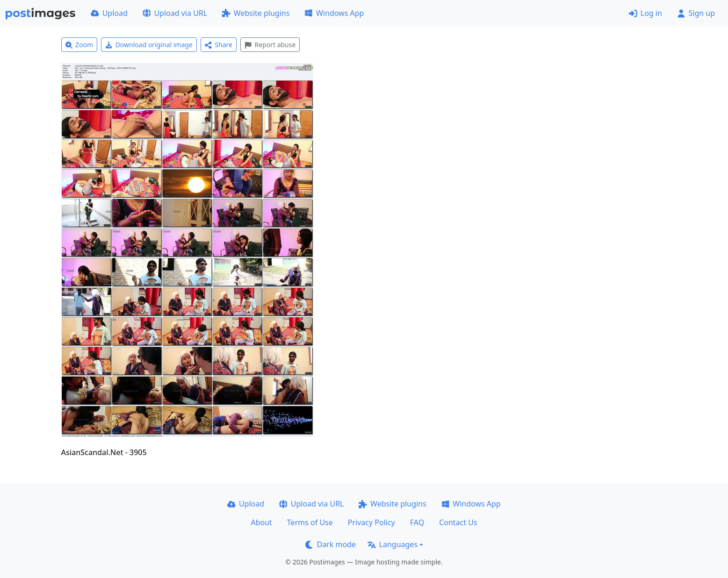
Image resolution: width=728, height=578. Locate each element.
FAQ (417, 522)
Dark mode (331, 544)
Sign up (696, 13)
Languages (393, 544)
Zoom (79, 45)
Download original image (149, 45)
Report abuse (270, 45)
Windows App (334, 13)
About (261, 522)
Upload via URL (175, 13)
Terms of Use (310, 522)
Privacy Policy (371, 522)
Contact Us (458, 522)
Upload (109, 13)
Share (219, 45)
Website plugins (256, 13)
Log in (645, 13)
